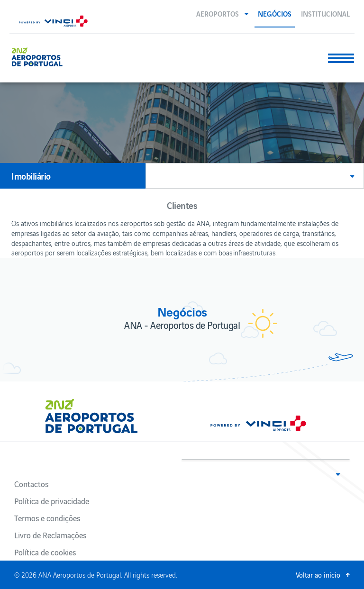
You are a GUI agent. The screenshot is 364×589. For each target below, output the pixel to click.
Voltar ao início (318, 575)
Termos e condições (47, 518)
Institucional (325, 13)
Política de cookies (45, 552)
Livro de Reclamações (50, 535)
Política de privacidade (52, 501)
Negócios (275, 13)
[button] (222, 13)
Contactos (31, 484)
